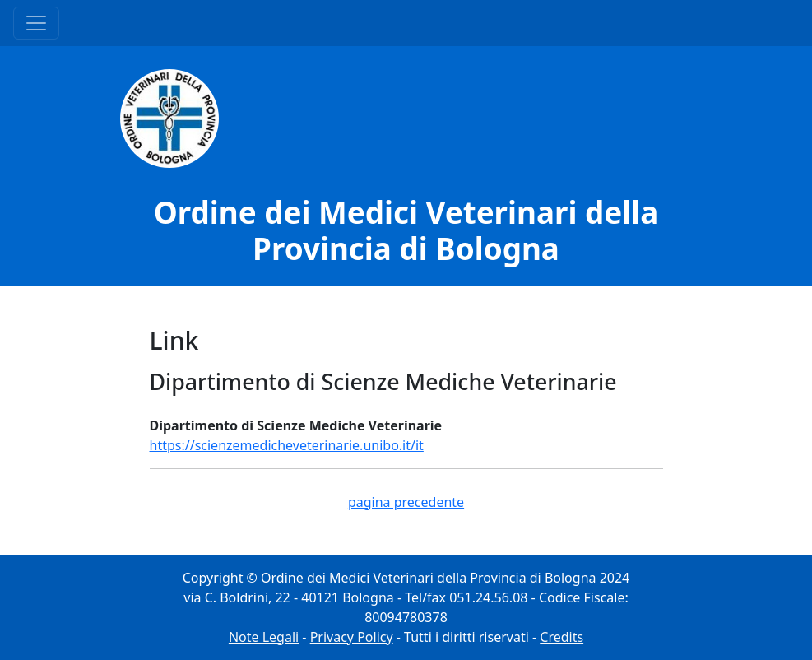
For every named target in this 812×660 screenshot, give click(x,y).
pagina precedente (406, 502)
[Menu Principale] (36, 23)
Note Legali (264, 637)
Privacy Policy (352, 637)
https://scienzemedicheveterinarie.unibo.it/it (287, 445)
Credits (561, 637)
